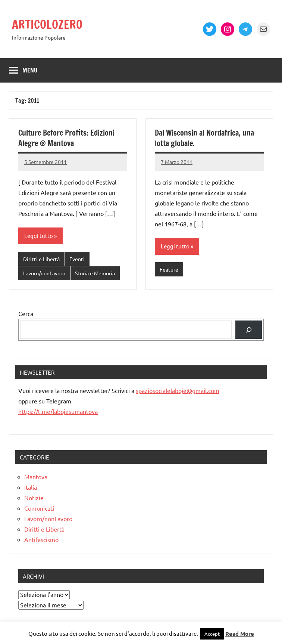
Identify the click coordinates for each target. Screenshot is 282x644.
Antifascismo (41, 539)
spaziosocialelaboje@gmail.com (178, 390)
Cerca (26, 313)
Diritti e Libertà (41, 259)
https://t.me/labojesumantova (58, 411)
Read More (240, 634)
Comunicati (39, 508)
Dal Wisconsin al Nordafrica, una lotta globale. (204, 138)
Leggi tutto (39, 236)
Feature (169, 269)
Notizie (34, 498)
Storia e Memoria (95, 273)
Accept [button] (212, 634)
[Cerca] (249, 330)
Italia (31, 487)
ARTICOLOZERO (48, 24)
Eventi (77, 259)
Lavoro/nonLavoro (44, 273)
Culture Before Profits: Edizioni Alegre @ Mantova (66, 138)
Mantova (36, 477)
